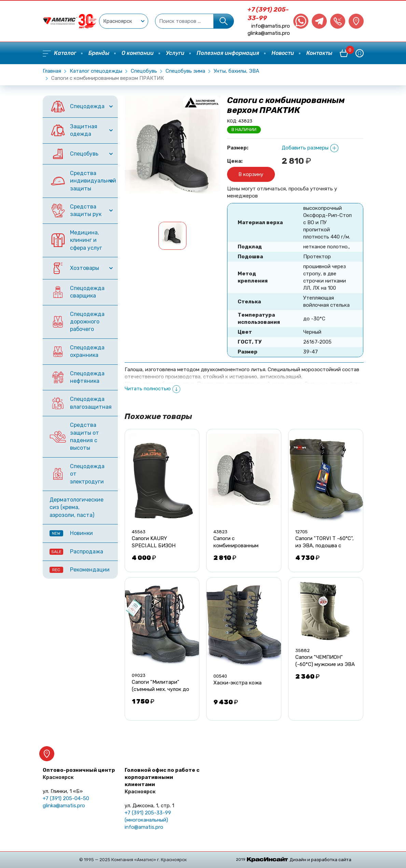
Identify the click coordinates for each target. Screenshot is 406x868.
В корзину (251, 174)
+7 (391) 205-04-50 (66, 798)
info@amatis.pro (271, 26)
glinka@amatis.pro (269, 33)
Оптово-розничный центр (79, 774)
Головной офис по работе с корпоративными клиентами (162, 781)
